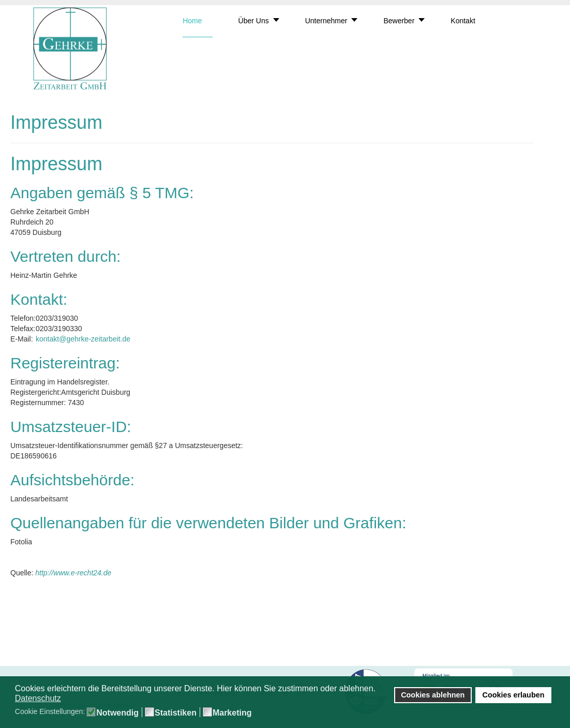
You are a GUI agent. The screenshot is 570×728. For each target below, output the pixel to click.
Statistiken (176, 713)
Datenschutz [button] (38, 698)
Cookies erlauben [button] (514, 695)
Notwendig (117, 713)
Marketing (232, 713)
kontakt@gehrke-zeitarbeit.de (83, 339)
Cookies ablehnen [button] (433, 695)
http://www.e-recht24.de (73, 573)
